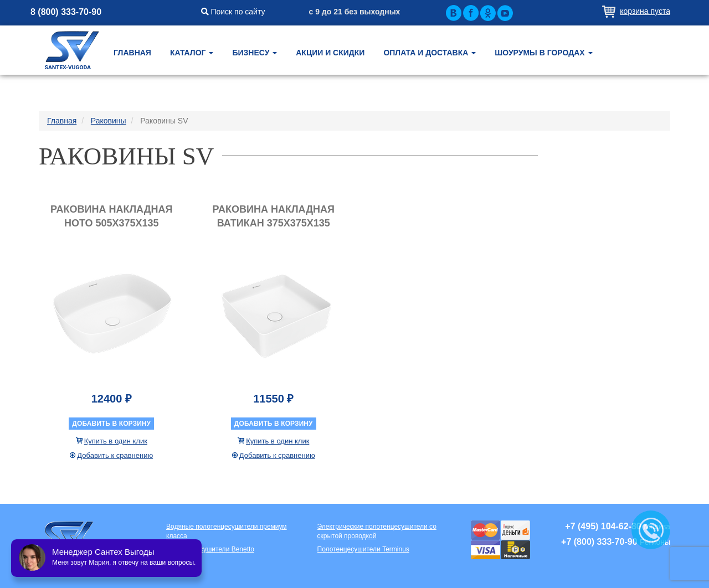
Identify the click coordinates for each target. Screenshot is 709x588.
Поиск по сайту (233, 12)
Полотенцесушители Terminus (363, 549)
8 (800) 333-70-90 (66, 12)
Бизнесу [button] (255, 53)
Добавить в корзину (111, 424)
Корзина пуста (645, 11)
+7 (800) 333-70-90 (599, 542)
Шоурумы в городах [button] (543, 53)
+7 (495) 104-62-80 (603, 526)
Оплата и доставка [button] (430, 53)
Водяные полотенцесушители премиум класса (227, 531)
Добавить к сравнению (115, 455)
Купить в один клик (116, 441)
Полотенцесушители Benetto (210, 549)
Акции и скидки (330, 53)
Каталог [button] (192, 53)
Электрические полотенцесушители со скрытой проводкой (377, 531)
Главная (132, 53)
